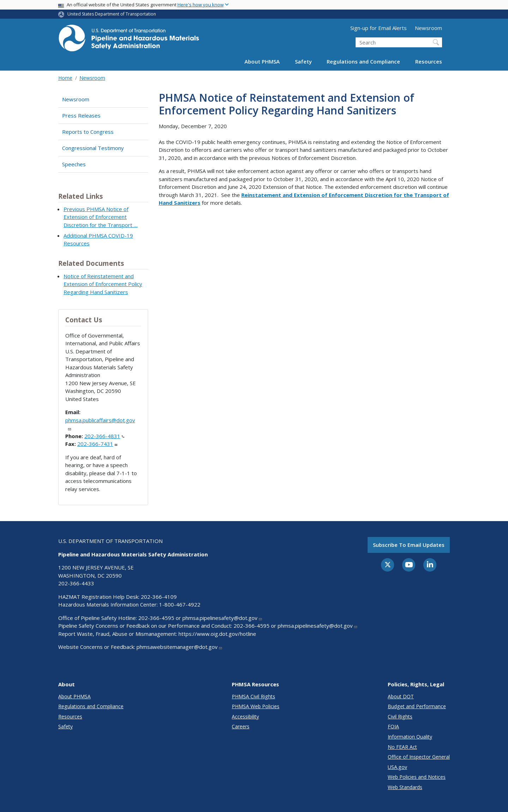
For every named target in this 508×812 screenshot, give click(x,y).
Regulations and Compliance (363, 61)
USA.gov (397, 767)
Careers (241, 726)
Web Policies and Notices (417, 777)
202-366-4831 (104, 436)
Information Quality (410, 737)
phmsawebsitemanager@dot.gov (180, 647)
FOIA (393, 726)
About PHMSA (262, 61)
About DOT (401, 696)
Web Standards (405, 787)
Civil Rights (400, 717)
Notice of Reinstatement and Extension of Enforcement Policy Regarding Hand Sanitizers (103, 284)
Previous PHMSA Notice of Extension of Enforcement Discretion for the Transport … (101, 217)
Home (65, 78)
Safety (303, 61)
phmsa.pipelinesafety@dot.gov (222, 618)
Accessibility (245, 717)
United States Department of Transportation (112, 14)
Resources (429, 61)
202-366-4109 (159, 597)
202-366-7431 (97, 444)
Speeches (74, 164)
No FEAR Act (402, 747)
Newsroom (428, 28)
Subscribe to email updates (409, 545)
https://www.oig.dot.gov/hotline (217, 634)
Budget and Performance (417, 706)
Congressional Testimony (93, 148)
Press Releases (81, 115)
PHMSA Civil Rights (253, 696)
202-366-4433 (76, 583)
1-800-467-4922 (180, 604)
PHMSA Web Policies (256, 706)
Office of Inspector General (419, 757)
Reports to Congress (88, 132)
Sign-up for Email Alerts (379, 28)
